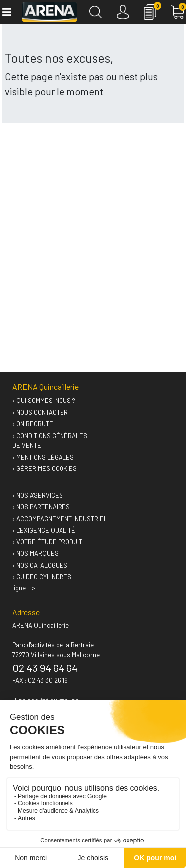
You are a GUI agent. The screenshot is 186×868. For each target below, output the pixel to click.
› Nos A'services (38, 495)
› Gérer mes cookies (45, 468)
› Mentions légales (43, 457)
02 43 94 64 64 (45, 668)
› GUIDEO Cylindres (42, 577)
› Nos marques (35, 553)
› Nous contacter (40, 412)
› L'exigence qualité (44, 530)
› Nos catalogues (40, 565)
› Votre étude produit (47, 542)
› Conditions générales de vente (50, 441)
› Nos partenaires (41, 507)
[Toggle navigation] (6, 12)
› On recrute (33, 424)
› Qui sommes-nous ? (44, 401)
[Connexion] (123, 12)
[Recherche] (95, 12)
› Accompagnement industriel (60, 519)
